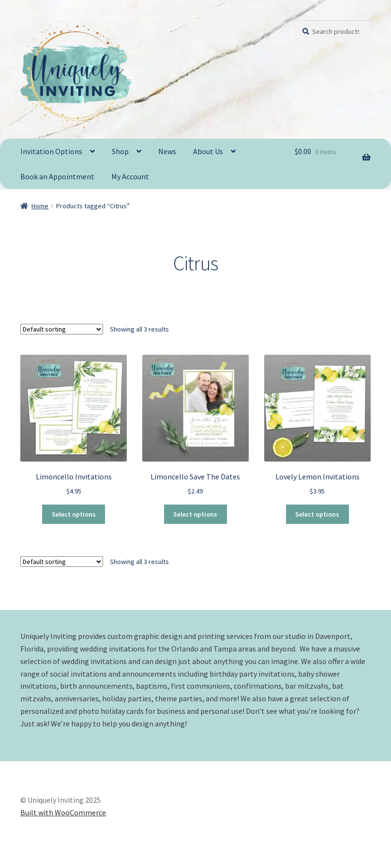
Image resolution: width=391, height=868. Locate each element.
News (167, 151)
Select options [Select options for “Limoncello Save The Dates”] (195, 514)
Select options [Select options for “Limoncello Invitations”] (74, 514)
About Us (208, 151)
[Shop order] (62, 329)
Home (40, 206)
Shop (120, 151)
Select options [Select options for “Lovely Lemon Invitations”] (317, 514)
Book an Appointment (57, 176)
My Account (130, 176)
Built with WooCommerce (63, 812)
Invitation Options (51, 151)
